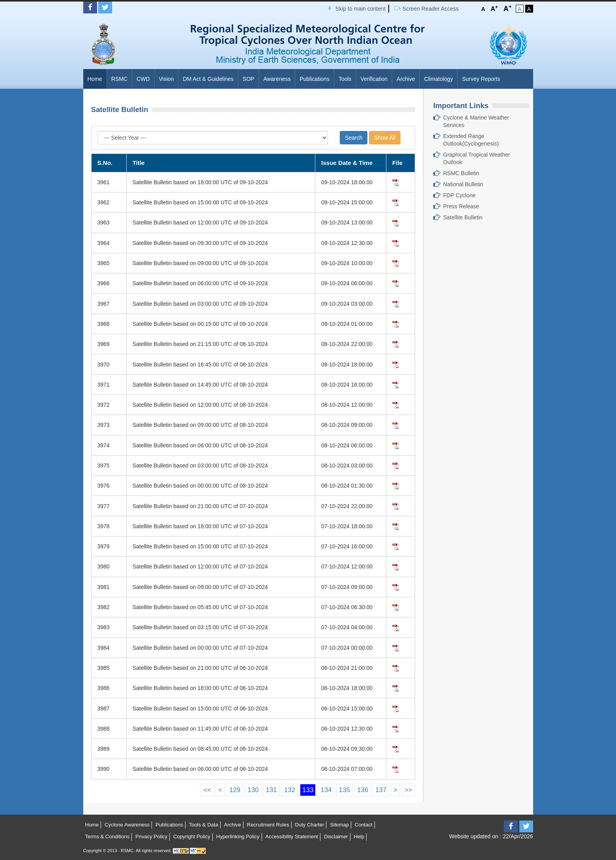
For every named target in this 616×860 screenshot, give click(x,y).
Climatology (439, 79)
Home (95, 79)
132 (290, 790)
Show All (385, 138)
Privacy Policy (151, 837)
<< (207, 790)
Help (359, 837)
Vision (167, 79)
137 (381, 790)
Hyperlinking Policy (238, 837)
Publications (315, 79)
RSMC (119, 79)
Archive (406, 79)
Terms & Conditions (108, 837)
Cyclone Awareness (127, 825)
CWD (143, 79)
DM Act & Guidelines (208, 79)
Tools (345, 79)
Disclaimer (336, 837)
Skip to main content (360, 9)
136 (363, 790)
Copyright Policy (192, 837)
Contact (364, 825)
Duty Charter (310, 825)
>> (408, 790)
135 (345, 790)
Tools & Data (204, 825)
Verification (374, 79)
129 (235, 790)
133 (308, 790)
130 (253, 790)
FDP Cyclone (459, 195)
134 (326, 790)
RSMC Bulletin (461, 173)
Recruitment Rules (268, 825)
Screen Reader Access (431, 9)
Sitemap (339, 825)
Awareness (277, 79)
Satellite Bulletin (463, 217)
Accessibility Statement (292, 837)
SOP (249, 79)
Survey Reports (481, 79)
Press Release (461, 206)
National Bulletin (463, 184)
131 (271, 790)
